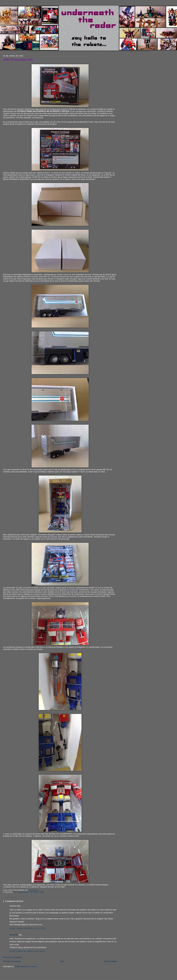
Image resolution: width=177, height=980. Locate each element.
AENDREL (14, 935)
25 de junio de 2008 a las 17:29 (27, 928)
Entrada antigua (111, 961)
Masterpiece (23, 892)
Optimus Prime (37, 892)
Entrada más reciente (12, 961)
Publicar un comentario (13, 957)
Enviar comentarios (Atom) (26, 966)
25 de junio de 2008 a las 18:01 (27, 951)
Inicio (62, 961)
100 (15, 892)
